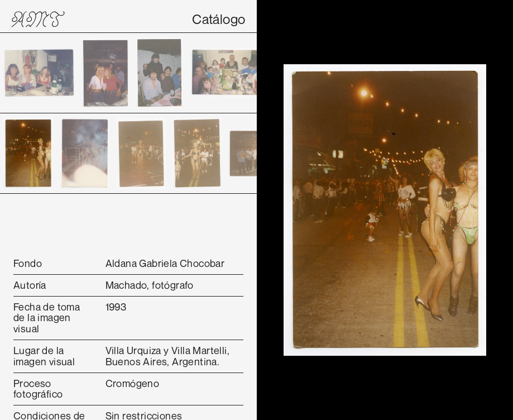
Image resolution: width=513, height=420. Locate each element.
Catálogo (219, 19)
